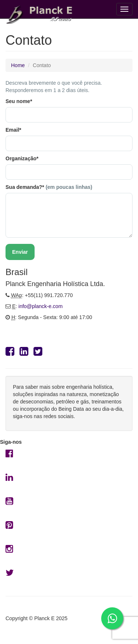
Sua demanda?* (49, 187)
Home (18, 65)
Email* (13, 130)
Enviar (20, 252)
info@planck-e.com (40, 306)
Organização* (22, 158)
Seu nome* (19, 101)
